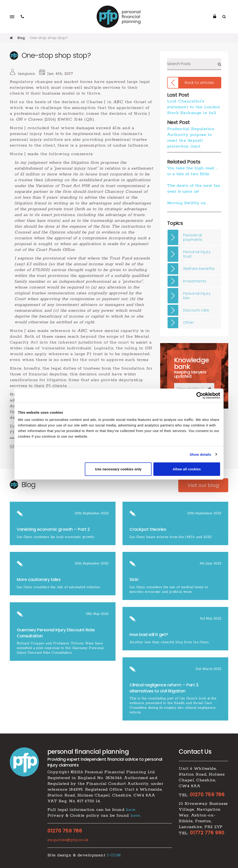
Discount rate (196, 310)
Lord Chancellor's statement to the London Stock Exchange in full (194, 107)
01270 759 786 (65, 831)
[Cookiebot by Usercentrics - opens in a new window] (200, 395)
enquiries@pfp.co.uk (68, 840)
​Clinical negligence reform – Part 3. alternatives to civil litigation (164, 688)
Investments (195, 281)
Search (220, 64)
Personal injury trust (197, 254)
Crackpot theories (148, 529)
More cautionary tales (39, 579)
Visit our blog (203, 485)
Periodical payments (193, 237)
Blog (21, 38)
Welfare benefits (199, 269)
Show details (200, 454)
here (131, 810)
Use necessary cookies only (118, 469)
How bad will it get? (149, 634)
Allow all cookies (187, 469)
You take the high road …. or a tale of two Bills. (193, 171)
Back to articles (199, 83)
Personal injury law (197, 295)
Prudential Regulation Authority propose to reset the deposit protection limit (191, 137)
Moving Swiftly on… (188, 203)
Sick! (134, 579)
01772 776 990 (207, 832)
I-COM (114, 855)
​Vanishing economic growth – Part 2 (53, 529)
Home (11, 38)
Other (189, 323)
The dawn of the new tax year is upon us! (194, 188)
